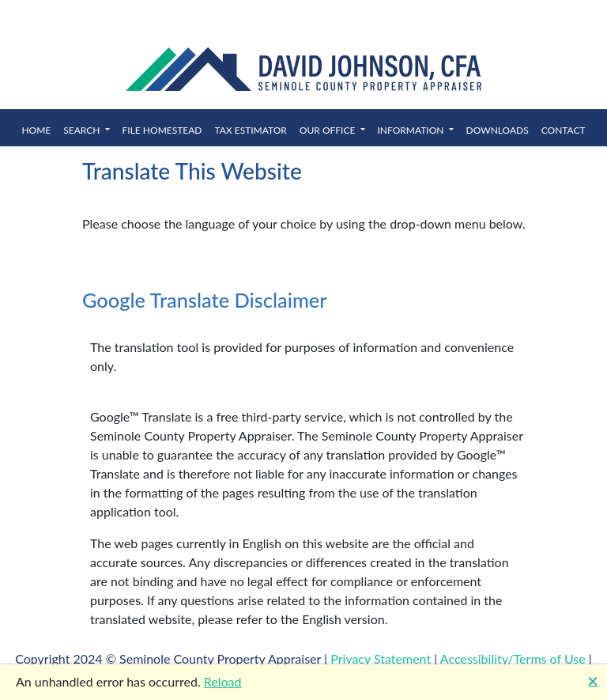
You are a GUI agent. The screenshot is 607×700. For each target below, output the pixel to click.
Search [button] (83, 130)
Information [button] (412, 130)
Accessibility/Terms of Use (513, 658)
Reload (223, 681)
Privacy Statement (381, 658)
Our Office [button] (329, 130)
